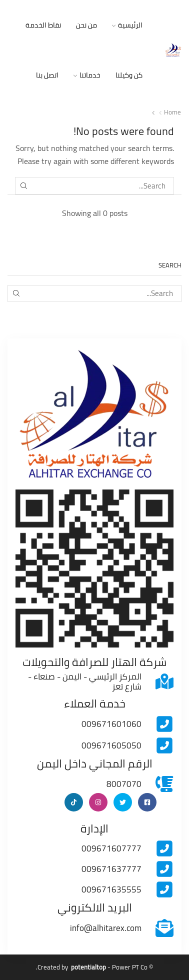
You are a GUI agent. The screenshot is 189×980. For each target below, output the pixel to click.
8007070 (124, 784)
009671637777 (111, 869)
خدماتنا (87, 75)
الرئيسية (127, 25)
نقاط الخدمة (43, 25)
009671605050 (111, 745)
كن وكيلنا (129, 75)
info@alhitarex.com (106, 928)
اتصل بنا (47, 75)
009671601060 (111, 724)
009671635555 (111, 889)
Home (172, 112)
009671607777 (111, 848)
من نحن (86, 25)
